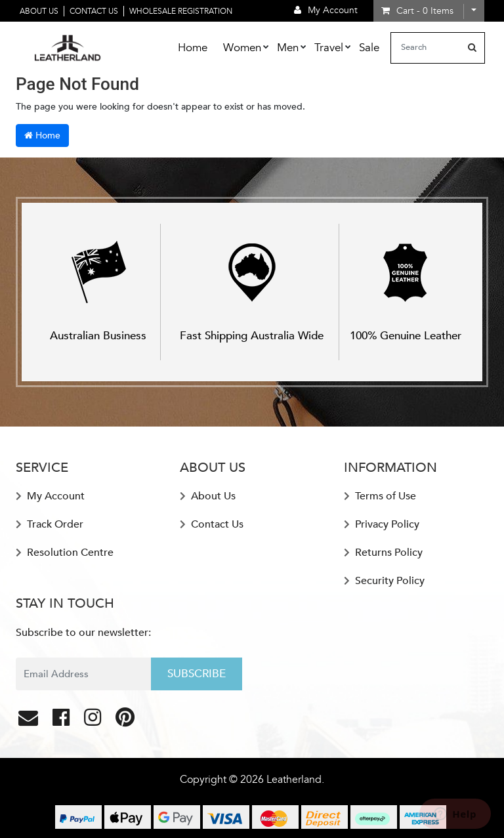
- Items (417, 11)
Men (288, 48)
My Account (50, 496)
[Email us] (30, 721)
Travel (329, 48)
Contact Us (94, 11)
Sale (369, 48)
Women (242, 48)
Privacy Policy (382, 524)
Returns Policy (383, 553)
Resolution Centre (65, 553)
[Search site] (472, 48)
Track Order (50, 524)
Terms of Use (380, 496)
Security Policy (384, 581)
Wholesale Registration (181, 11)
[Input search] (426, 48)
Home (193, 48)
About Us (39, 11)
